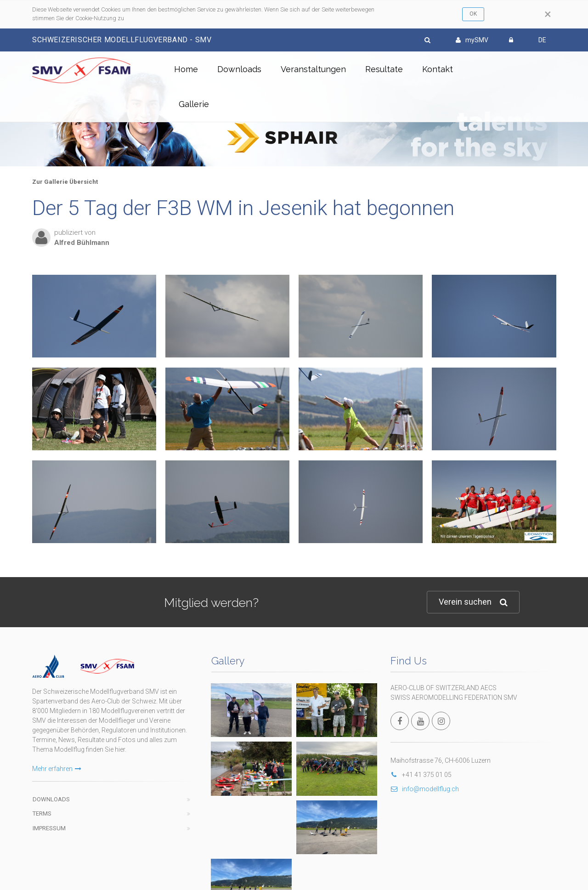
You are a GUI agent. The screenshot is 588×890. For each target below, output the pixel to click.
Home (186, 69)
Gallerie (194, 104)
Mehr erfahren (57, 769)
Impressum (49, 828)
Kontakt (438, 69)
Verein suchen (473, 602)
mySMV (472, 40)
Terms (42, 813)
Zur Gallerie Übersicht (65, 182)
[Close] (548, 14)
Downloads (239, 69)
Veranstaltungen (313, 69)
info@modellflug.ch (425, 789)
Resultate (384, 69)
